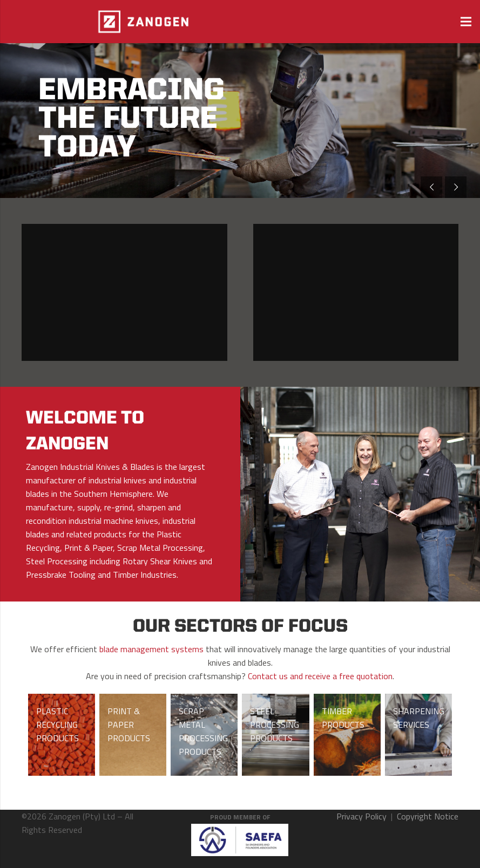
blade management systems (151, 649)
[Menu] (466, 22)
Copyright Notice (428, 816)
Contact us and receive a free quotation (320, 676)
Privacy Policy (361, 816)
